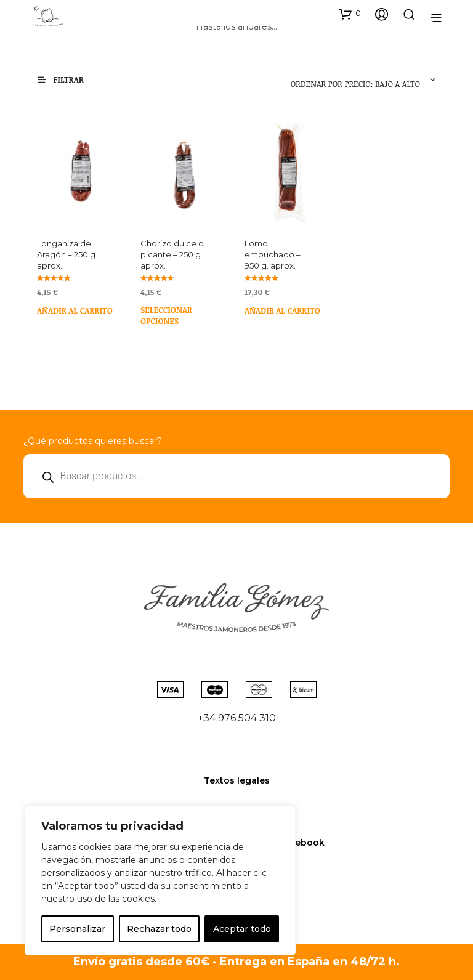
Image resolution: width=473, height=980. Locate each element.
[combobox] (353, 80)
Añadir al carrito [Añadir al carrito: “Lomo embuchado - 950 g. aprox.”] (282, 310)
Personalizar (77, 929)
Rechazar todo (159, 929)
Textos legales (237, 780)
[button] (350, 14)
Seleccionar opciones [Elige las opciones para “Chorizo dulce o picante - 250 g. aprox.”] (166, 314)
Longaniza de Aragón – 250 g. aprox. (67, 254)
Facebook (301, 843)
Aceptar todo (242, 929)
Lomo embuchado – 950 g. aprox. (273, 254)
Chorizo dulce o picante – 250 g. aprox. (172, 254)
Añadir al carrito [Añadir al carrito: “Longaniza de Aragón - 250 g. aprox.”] (75, 310)
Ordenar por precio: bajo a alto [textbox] (355, 84)
